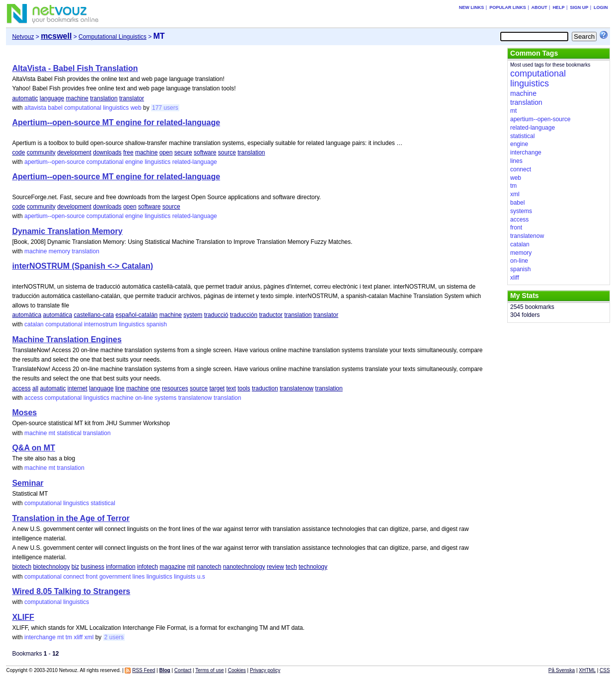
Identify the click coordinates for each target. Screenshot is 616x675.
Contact (183, 670)
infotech (148, 567)
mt (52, 433)
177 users (165, 108)
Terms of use (209, 670)
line (120, 388)
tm (69, 637)
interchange (40, 637)
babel (55, 108)
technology (313, 567)
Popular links (508, 7)
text (231, 388)
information (120, 567)
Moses (24, 412)
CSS (605, 670)
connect (74, 577)
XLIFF (23, 617)
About (539, 7)
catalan (34, 324)
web (136, 108)
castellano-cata (94, 315)
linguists (185, 577)
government (115, 577)
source (227, 152)
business (93, 567)
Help (558, 7)
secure (183, 152)
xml (89, 637)
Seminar (28, 483)
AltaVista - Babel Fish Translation (75, 68)
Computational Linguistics (113, 37)
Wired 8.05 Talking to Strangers (71, 591)
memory (59, 251)
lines (139, 577)
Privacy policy (265, 670)
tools (244, 388)
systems (165, 398)
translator (132, 98)
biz (75, 567)
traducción (244, 315)
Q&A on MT (34, 448)
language (52, 98)
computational (83, 108)
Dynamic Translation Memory (67, 231)
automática (57, 315)
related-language (195, 162)
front (92, 577)
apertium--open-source (54, 162)
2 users (114, 637)
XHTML (587, 670)
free (128, 152)
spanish (157, 324)
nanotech (209, 567)
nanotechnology (244, 567)
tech (291, 567)
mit (191, 567)
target (217, 388)
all (35, 388)
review (275, 567)
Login (601, 7)
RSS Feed (144, 670)
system (193, 315)
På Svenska (562, 670)
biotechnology (51, 567)
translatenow (297, 388)
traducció (216, 315)
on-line (144, 398)
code (18, 152)
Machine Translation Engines (67, 339)
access (21, 388)
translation (104, 98)
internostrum (101, 324)
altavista (35, 108)
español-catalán (137, 315)
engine (134, 162)
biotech (22, 567)
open (166, 152)
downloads (107, 152)
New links (472, 7)
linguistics (116, 108)
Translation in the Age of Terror (71, 518)
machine (77, 98)
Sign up (579, 7)
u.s (201, 577)
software (205, 152)
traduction (265, 388)
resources (175, 388)
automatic (25, 98)
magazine (172, 567)
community (41, 152)
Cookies (237, 670)
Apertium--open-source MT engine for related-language (116, 122)
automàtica (27, 315)
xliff (78, 637)
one (155, 388)
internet (77, 388)
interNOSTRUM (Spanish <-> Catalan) (82, 266)
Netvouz (23, 37)
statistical (69, 433)
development (74, 152)
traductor (270, 315)
